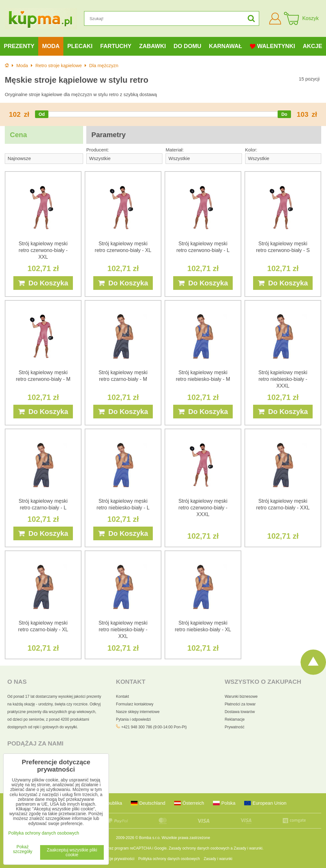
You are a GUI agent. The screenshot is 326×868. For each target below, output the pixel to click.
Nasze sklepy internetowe (138, 712)
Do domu (187, 46)
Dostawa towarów (240, 712)
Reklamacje (235, 719)
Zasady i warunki (248, 848)
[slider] (42, 114)
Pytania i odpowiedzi (133, 719)
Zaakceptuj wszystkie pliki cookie (72, 852)
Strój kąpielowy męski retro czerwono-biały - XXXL (203, 508)
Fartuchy (116, 46)
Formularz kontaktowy (135, 704)
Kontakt (122, 696)
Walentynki (273, 46)
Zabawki (152, 46)
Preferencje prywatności (114, 859)
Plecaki (80, 46)
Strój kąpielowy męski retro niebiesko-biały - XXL (123, 630)
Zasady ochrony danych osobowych (199, 848)
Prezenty (19, 46)
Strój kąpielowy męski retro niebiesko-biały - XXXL (283, 379)
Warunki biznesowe (241, 696)
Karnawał (225, 46)
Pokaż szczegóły (23, 849)
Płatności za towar (240, 704)
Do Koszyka (43, 283)
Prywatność (235, 727)
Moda (51, 46)
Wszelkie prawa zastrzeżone (186, 838)
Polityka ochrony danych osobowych (169, 859)
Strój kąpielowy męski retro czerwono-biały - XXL (43, 250)
